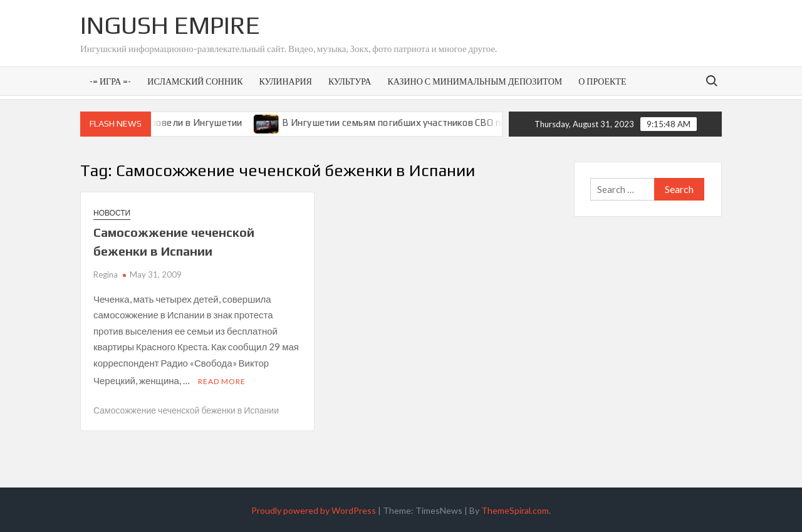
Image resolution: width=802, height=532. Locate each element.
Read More (222, 379)
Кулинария (285, 81)
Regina (106, 274)
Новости (112, 213)
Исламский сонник (195, 81)
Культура (350, 81)
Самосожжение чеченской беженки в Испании (186, 408)
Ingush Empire (170, 25)
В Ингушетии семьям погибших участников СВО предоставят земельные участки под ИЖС (495, 123)
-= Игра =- (110, 81)
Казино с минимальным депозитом (475, 81)
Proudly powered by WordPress (314, 509)
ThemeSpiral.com (515, 509)
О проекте (602, 81)
